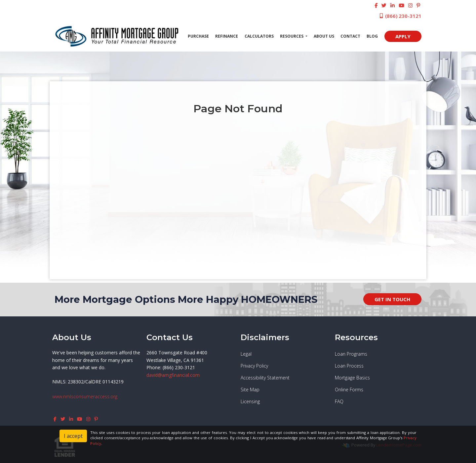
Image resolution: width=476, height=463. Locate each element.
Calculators (259, 36)
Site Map (250, 390)
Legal (246, 354)
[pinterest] (418, 5)
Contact (350, 36)
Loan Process (349, 366)
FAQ (339, 401)
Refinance (227, 36)
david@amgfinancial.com (173, 375)
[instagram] (410, 5)
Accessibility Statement (265, 378)
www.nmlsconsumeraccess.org (85, 396)
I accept (73, 436)
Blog (372, 36)
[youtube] (401, 5)
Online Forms (349, 390)
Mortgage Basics (352, 378)
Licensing (250, 401)
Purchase (198, 36)
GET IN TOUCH (392, 299)
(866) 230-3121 (400, 16)
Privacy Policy (254, 366)
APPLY (403, 36)
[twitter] (384, 5)
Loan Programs (351, 354)
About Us (324, 36)
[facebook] (376, 5)
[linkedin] (393, 5)
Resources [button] (292, 36)
